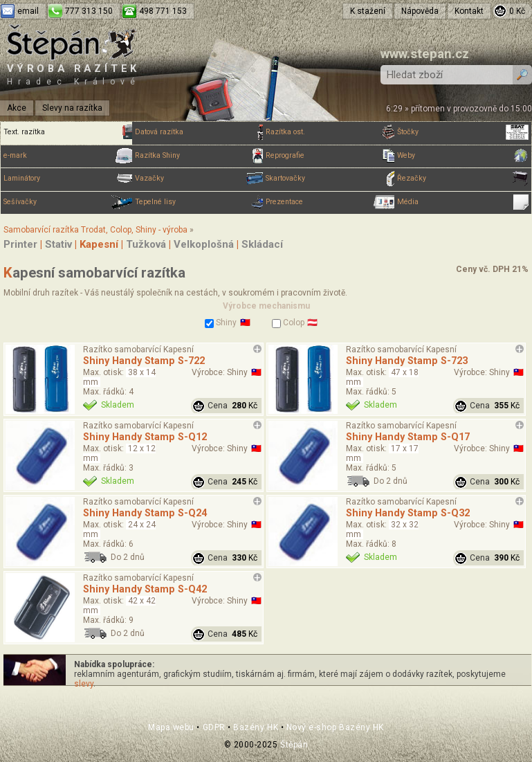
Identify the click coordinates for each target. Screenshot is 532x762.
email (28, 11)
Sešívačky (69, 202)
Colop (288, 323)
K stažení (368, 11)
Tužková (146, 244)
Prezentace (331, 202)
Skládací (262, 244)
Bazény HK (256, 727)
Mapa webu (171, 727)
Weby (463, 156)
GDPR (214, 727)
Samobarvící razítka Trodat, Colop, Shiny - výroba (95, 230)
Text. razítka (69, 132)
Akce (17, 108)
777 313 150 (89, 11)
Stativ (58, 244)
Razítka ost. (331, 132)
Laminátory (69, 179)
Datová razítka (201, 132)
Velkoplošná (204, 244)
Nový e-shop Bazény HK (335, 727)
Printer (20, 244)
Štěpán (294, 745)
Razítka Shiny (201, 156)
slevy (84, 684)
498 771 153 (163, 11)
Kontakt (469, 11)
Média (463, 202)
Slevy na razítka (72, 108)
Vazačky (201, 179)
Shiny (221, 323)
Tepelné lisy (201, 202)
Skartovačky (331, 179)
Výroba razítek (73, 74)
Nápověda (420, 11)
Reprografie (331, 156)
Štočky (463, 132)
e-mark (69, 156)
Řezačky (463, 179)
